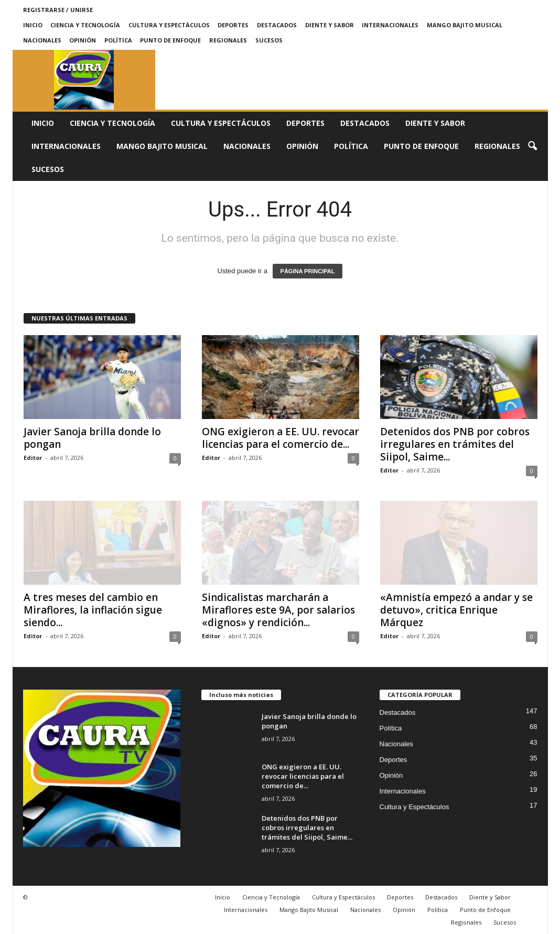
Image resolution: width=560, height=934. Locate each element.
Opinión (83, 40)
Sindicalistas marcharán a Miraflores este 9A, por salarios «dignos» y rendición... (278, 610)
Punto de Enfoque (170, 40)
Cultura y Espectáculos (169, 25)
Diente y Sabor (330, 25)
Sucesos (269, 40)
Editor (33, 458)
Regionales (228, 40)
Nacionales (42, 40)
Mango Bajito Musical (465, 25)
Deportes (233, 25)
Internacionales (390, 25)
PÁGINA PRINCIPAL (308, 271)
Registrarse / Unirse (58, 10)
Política (118, 40)
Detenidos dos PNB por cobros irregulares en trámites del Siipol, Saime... (455, 444)
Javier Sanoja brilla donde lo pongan (92, 438)
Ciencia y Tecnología (85, 25)
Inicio (33, 25)
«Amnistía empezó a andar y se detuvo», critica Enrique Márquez (456, 610)
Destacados (277, 25)
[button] (532, 146)
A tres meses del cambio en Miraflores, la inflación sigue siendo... (93, 610)
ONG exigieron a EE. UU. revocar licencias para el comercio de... (281, 438)
